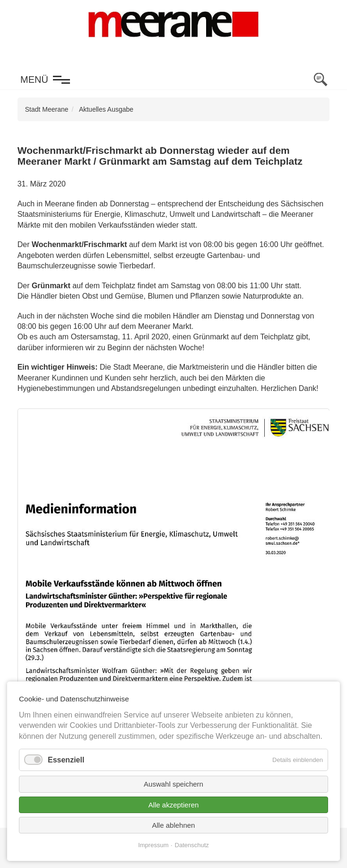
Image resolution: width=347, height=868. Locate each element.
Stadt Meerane (47, 109)
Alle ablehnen (174, 825)
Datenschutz (192, 845)
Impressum (153, 845)
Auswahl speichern (173, 784)
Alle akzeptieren (174, 805)
